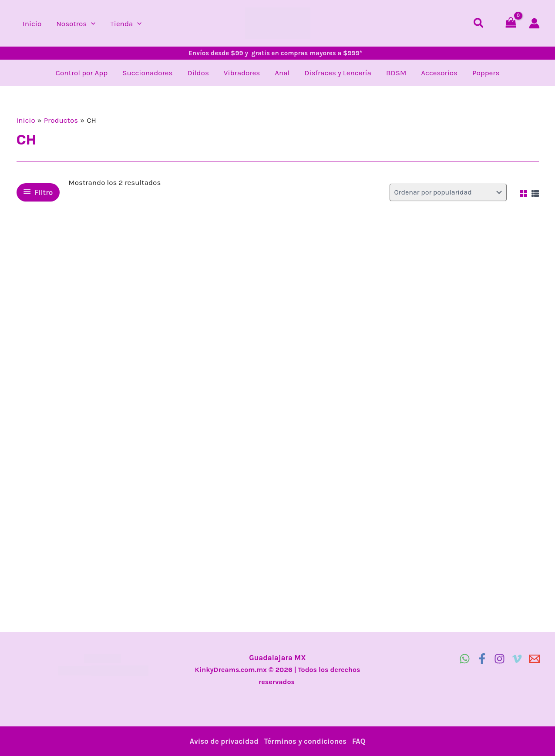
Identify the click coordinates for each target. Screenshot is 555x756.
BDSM (396, 73)
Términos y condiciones (305, 741)
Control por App (82, 73)
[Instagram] (499, 659)
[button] (91, 24)
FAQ (359, 741)
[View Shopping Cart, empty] (511, 23)
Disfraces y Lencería (338, 73)
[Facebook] (482, 659)
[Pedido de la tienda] (448, 192)
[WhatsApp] (465, 659)
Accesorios (439, 73)
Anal (282, 73)
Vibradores (242, 73)
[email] (534, 659)
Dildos (198, 73)
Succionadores (147, 73)
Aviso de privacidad (224, 741)
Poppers (486, 73)
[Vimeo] (517, 659)
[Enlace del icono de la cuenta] (534, 23)
